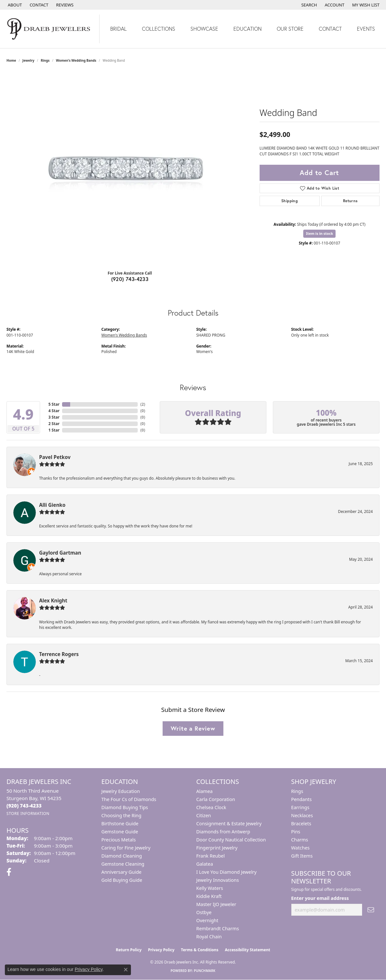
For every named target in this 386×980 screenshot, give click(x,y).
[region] (130, 168)
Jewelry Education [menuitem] (121, 791)
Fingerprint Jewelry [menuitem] (217, 848)
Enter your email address (320, 898)
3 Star (54, 417)
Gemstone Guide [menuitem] (120, 832)
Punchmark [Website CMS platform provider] (205, 971)
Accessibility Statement (247, 950)
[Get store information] (28, 813)
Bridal (118, 29)
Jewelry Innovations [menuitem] (218, 880)
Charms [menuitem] (300, 840)
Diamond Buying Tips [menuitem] (125, 807)
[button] (309, 5)
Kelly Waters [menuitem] (210, 888)
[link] (14, 5)
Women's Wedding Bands (76, 60)
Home (11, 60)
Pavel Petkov (55, 457)
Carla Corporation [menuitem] (216, 799)
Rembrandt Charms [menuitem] (218, 928)
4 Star (54, 411)
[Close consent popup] (126, 970)
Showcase (204, 29)
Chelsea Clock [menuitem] (211, 807)
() (143, 404)
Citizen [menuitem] (204, 815)
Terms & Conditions (200, 950)
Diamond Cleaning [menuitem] (122, 856)
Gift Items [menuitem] (302, 856)
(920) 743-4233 (130, 279)
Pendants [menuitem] (302, 799)
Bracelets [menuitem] (301, 824)
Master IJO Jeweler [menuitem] (216, 904)
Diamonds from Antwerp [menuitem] (223, 832)
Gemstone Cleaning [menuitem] (123, 864)
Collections (159, 29)
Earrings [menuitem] (300, 807)
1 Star (54, 430)
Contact (330, 29)
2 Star (54, 424)
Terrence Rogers (59, 654)
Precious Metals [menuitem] (119, 840)
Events (366, 29)
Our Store (290, 29)
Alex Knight (53, 600)
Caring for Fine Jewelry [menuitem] (126, 848)
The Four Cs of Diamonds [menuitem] (129, 799)
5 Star (54, 404)
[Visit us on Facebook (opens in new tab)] (9, 872)
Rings (45, 60)
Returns (350, 201)
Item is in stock (319, 233)
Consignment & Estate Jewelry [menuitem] (229, 824)
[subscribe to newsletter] (371, 910)
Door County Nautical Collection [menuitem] (231, 840)
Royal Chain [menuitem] (209, 937)
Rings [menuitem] (297, 791)
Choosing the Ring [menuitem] (122, 815)
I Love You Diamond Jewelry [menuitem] (226, 872)
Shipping (289, 201)
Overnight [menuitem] (207, 920)
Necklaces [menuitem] (302, 815)
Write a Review (193, 728)
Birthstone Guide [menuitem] (120, 824)
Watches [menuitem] (300, 848)
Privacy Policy (161, 950)
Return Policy (129, 950)
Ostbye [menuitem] (204, 912)
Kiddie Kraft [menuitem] (209, 896)
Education (247, 29)
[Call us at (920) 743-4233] (24, 806)
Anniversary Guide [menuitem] (122, 872)
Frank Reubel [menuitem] (210, 856)
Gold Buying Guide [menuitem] (122, 880)
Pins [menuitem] (296, 832)
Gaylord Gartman (60, 553)
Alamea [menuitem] (204, 791)
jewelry (28, 60)
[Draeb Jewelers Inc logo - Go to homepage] (50, 29)
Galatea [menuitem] (205, 864)
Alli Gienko (52, 505)
